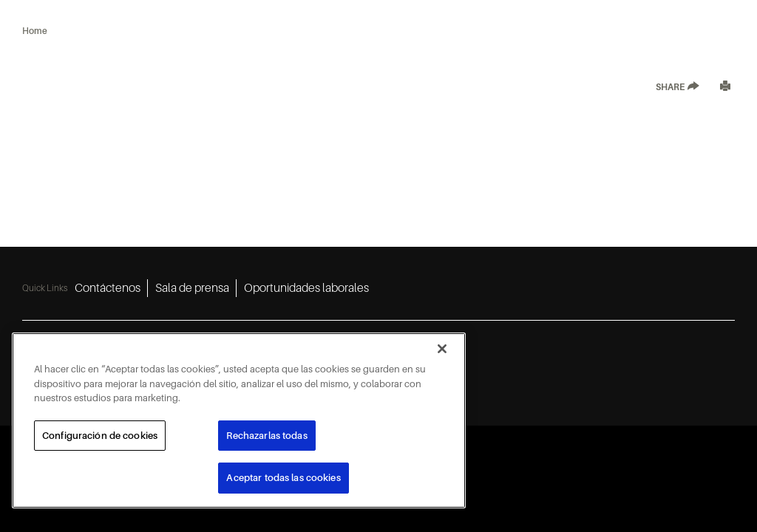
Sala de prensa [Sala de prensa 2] (192, 288)
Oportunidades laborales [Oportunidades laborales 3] (306, 288)
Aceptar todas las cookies (283, 478)
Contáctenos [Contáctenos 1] (108, 288)
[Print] (725, 88)
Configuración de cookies (100, 436)
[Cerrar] (442, 349)
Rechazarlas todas (267, 436)
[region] (239, 420)
